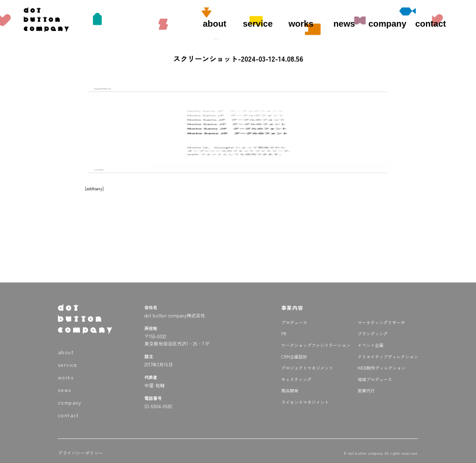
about (214, 24)
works (301, 24)
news (344, 24)
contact (430, 24)
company (387, 24)
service (258, 24)
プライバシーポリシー (81, 453)
